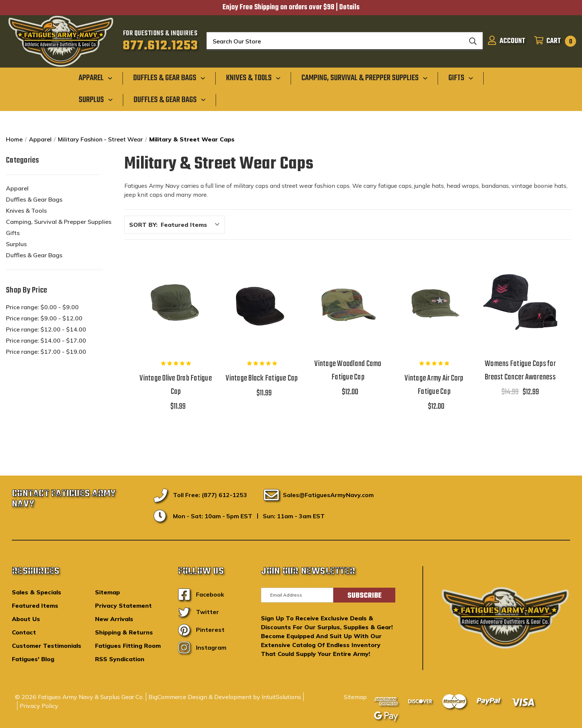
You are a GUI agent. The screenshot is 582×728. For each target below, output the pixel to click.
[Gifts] (461, 78)
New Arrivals (114, 619)
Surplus (16, 244)
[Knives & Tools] (253, 78)
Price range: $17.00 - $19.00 (46, 352)
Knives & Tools (26, 210)
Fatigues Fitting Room (128, 646)
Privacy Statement (123, 605)
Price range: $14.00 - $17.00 (46, 340)
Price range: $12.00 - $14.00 (46, 329)
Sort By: (143, 225)
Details (349, 7)
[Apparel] (96, 78)
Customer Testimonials (47, 646)
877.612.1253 (161, 46)
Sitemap (107, 592)
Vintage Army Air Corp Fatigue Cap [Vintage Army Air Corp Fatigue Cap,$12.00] (434, 385)
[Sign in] (506, 41)
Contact (24, 632)
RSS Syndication (120, 659)
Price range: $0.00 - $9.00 (42, 307)
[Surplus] (96, 99)
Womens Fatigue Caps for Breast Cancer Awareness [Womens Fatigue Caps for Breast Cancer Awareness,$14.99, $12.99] (520, 370)
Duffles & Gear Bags (34, 199)
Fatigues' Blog (33, 659)
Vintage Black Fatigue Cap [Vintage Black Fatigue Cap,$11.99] (262, 378)
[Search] (473, 41)
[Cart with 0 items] (553, 41)
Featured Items (35, 605)
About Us (26, 619)
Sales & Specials (37, 592)
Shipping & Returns (124, 632)
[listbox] (192, 225)
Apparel (17, 188)
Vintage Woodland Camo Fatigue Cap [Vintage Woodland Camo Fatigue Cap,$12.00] (348, 370)
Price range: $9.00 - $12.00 (44, 318)
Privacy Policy (39, 706)
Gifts (13, 233)
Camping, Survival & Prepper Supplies (59, 222)
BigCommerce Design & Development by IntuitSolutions (225, 697)
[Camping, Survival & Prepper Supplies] (364, 78)
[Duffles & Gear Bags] (169, 78)
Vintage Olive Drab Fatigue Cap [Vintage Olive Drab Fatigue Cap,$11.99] (176, 385)
